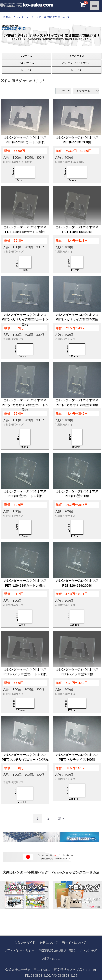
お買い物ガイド (25, 943)
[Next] (62, 819)
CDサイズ (26, 56)
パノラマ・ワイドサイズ (77, 63)
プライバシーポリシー (20, 950)
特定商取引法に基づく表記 (57, 950)
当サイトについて (74, 943)
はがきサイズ (77, 56)
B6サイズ (26, 70)
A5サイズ (76, 70)
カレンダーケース (24, 17)
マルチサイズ (26, 63)
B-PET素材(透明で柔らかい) (52, 17)
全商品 (7, 17)
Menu (95, 4)
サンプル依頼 (88, 950)
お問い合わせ (51, 958)
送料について (49, 943)
